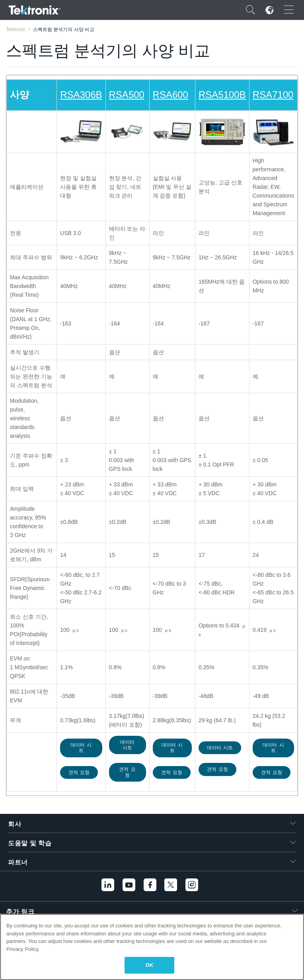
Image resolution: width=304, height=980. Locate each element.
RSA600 (171, 95)
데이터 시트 (81, 748)
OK (150, 965)
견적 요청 (79, 772)
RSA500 (127, 95)
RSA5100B (222, 95)
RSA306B (81, 95)
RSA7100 (273, 95)
